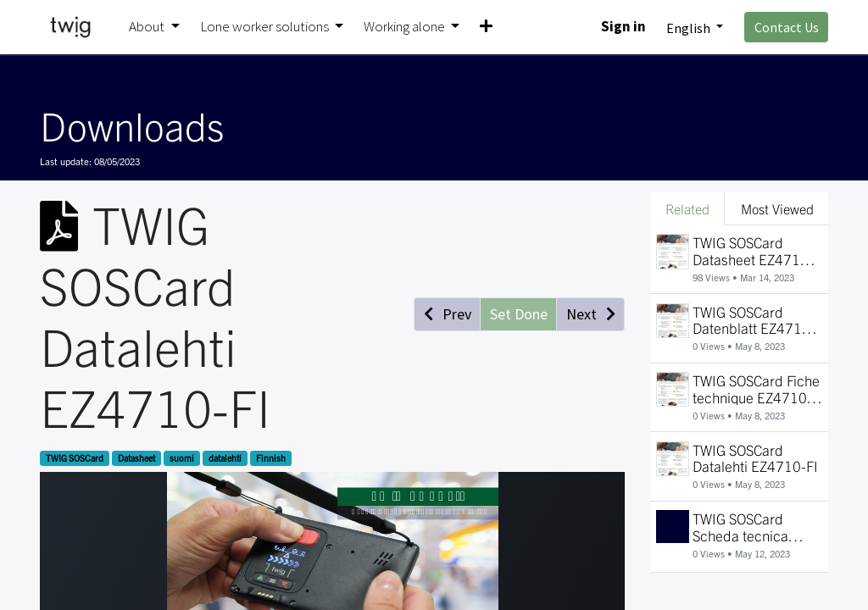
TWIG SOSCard (75, 458)
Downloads (132, 125)
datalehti (225, 458)
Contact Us (787, 27)
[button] (486, 27)
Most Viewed (777, 208)
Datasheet (136, 458)
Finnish (271, 458)
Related (687, 208)
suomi (182, 458)
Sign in (623, 26)
